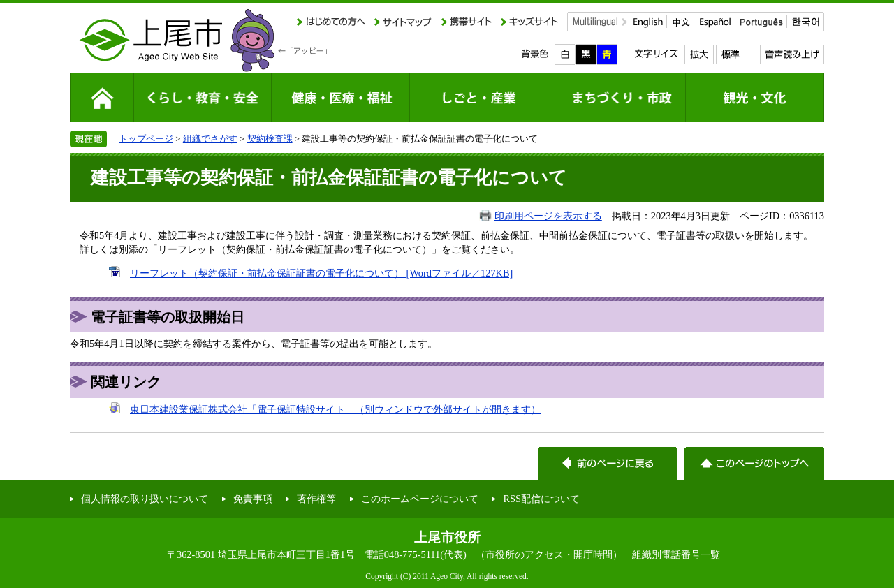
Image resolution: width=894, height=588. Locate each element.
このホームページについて (420, 499)
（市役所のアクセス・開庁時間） (549, 554)
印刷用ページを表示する (548, 216)
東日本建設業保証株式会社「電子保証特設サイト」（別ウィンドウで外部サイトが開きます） (335, 409)
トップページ (146, 139)
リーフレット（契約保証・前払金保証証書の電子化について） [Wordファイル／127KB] (321, 273)
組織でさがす (210, 139)
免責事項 (253, 499)
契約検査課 (270, 139)
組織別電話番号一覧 (676, 554)
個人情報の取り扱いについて (145, 499)
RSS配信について (541, 499)
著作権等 (316, 499)
